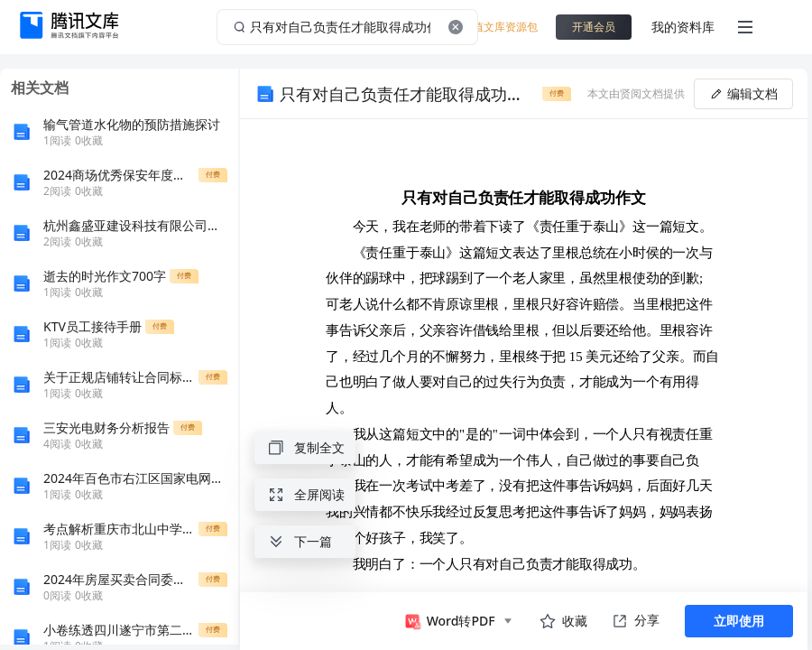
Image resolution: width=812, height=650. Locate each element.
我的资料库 (683, 27)
